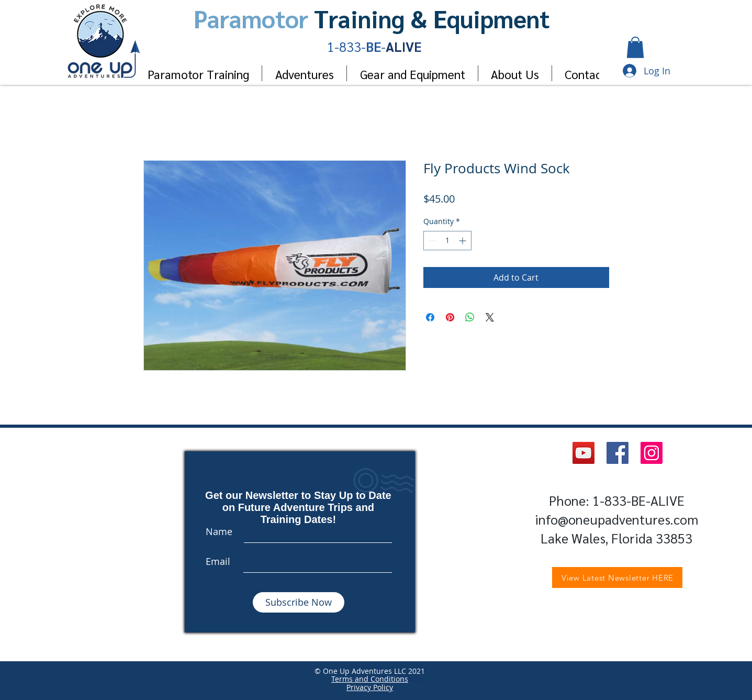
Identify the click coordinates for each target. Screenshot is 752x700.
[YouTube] (583, 453)
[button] (635, 47)
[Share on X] (490, 317)
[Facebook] (618, 453)
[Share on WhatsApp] (470, 317)
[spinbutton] (447, 241)
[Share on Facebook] (430, 317)
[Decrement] (431, 241)
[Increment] (463, 241)
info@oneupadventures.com (616, 519)
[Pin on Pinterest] (450, 317)
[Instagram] (652, 453)
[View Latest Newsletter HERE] (617, 577)
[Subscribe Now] (299, 602)
